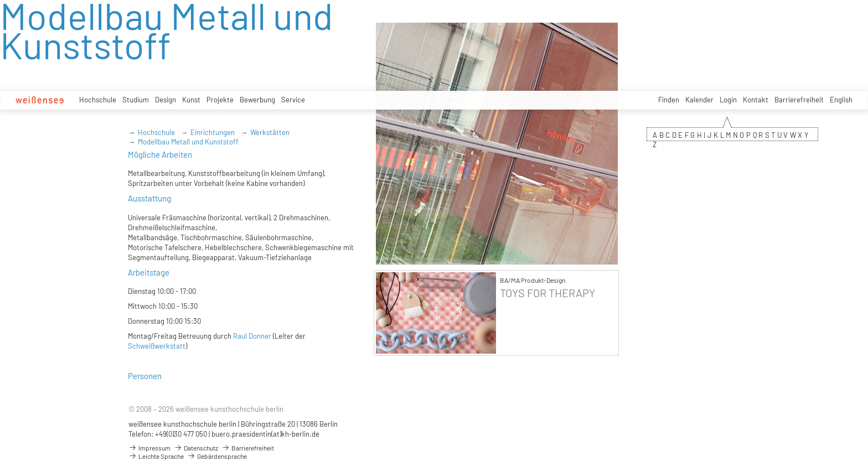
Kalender (699, 100)
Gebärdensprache (217, 456)
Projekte (220, 100)
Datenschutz (196, 448)
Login (728, 100)
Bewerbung (257, 100)
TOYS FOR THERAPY (547, 293)
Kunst (191, 100)
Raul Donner (252, 336)
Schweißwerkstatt (157, 346)
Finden (669, 100)
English (841, 100)
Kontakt (756, 100)
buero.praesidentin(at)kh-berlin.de (265, 434)
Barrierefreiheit (799, 100)
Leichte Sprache (156, 456)
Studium (136, 100)
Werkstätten (270, 132)
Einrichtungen (213, 132)
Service (293, 100)
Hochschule (98, 100)
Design (166, 100)
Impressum (149, 448)
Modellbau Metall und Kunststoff (188, 142)
